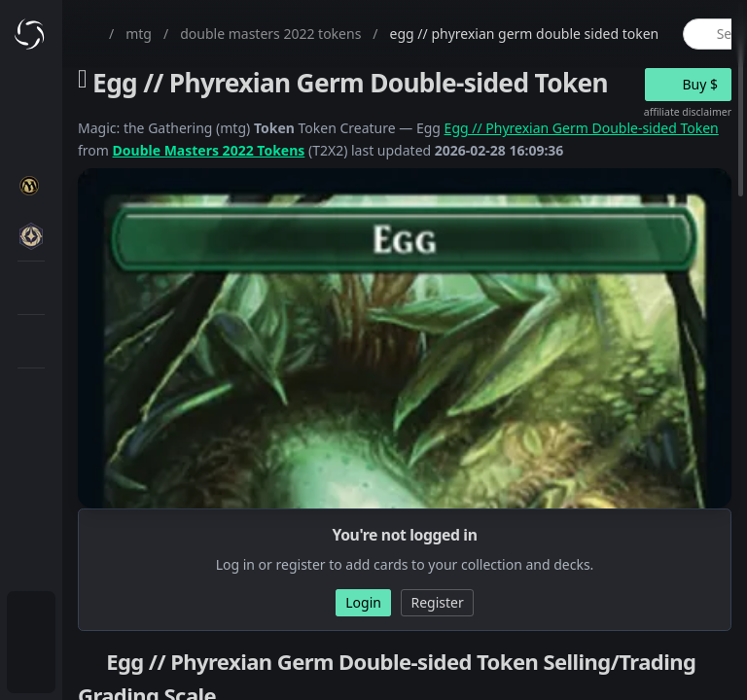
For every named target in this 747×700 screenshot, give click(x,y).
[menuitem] (31, 618)
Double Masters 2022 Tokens (209, 150)
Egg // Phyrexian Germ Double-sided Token (582, 128)
